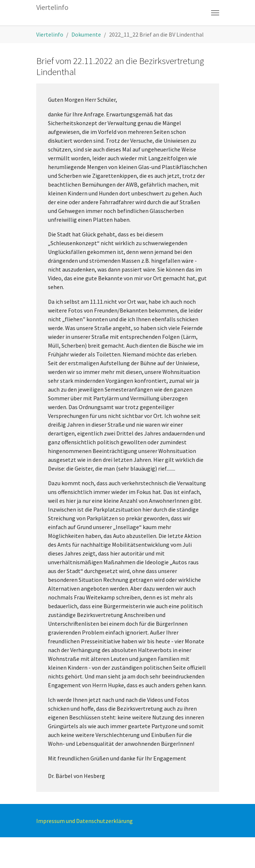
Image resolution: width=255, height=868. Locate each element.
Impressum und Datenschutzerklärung (85, 821)
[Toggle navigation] (215, 13)
